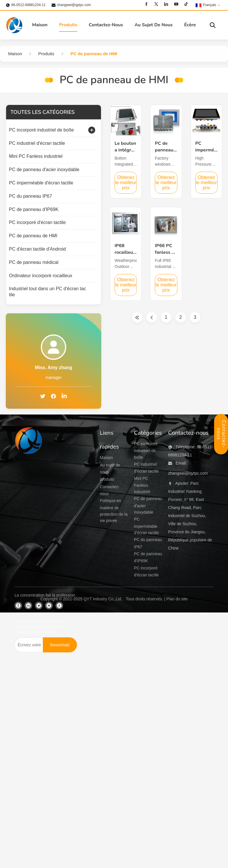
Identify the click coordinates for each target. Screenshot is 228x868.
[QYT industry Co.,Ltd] (29, 506)
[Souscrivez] (60, 645)
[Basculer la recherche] (213, 25)
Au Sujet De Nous (154, 25)
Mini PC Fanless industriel (142, 485)
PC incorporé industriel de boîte (146, 450)
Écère (190, 25)
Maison (40, 25)
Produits (68, 25)
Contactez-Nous (106, 25)
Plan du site (177, 599)
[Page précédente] (152, 317)
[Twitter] (156, 4)
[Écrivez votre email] (28, 645)
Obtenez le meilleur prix (126, 183)
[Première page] (137, 317)
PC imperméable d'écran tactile (146, 526)
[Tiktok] (186, 4)
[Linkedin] (166, 4)
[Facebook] (146, 4)
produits (107, 479)
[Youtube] (176, 4)
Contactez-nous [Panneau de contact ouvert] (221, 434)
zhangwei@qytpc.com (74, 5)
